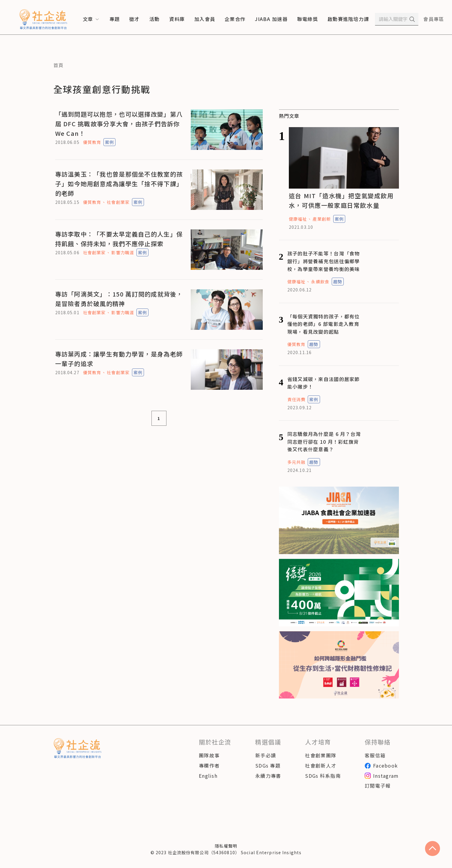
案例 (109, 142)
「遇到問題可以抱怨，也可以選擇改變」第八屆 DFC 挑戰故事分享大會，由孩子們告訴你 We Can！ (119, 124)
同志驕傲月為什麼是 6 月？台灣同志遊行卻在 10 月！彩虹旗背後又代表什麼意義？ (324, 441)
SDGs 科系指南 (323, 776)
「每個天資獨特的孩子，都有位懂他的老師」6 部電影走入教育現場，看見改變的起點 (324, 324)
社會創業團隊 (321, 755)
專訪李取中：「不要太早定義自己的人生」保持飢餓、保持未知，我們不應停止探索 (119, 239)
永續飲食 (320, 282)
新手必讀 (266, 755)
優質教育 (92, 142)
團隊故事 (209, 755)
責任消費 (296, 399)
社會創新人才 (321, 765)
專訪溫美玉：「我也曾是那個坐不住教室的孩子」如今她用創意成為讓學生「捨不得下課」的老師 (119, 184)
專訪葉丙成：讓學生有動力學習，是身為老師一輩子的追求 (119, 359)
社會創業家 (118, 202)
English (208, 776)
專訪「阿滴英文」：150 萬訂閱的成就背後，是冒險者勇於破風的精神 (119, 299)
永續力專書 (268, 776)
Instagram (382, 776)
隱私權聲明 (226, 846)
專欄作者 (209, 765)
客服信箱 (375, 755)
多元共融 (296, 462)
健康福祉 (298, 219)
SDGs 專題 (268, 765)
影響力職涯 (123, 252)
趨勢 (338, 282)
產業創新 (322, 219)
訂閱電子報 (378, 786)
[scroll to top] (433, 849)
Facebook (381, 765)
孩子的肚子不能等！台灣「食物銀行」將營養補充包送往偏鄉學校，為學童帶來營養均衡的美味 (324, 261)
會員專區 (434, 19)
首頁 (59, 65)
